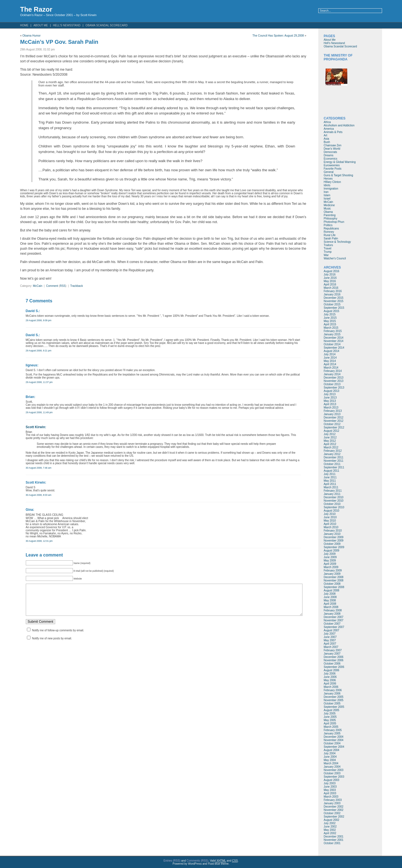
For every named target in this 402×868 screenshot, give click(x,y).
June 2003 (330, 787)
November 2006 (334, 660)
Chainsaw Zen (333, 145)
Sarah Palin (331, 238)
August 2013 (332, 391)
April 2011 (330, 484)
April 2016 (330, 284)
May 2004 (330, 760)
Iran (326, 192)
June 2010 (330, 517)
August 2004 (332, 750)
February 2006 (333, 690)
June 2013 (330, 398)
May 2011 (330, 481)
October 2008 (332, 584)
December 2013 (334, 378)
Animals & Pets (333, 132)
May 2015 (330, 321)
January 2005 (332, 733)
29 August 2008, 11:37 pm (39, 382)
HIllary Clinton (332, 182)
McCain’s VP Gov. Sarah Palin (59, 42)
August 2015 (332, 311)
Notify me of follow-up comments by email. (58, 636)
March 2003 (331, 797)
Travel (328, 248)
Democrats (330, 152)
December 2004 (334, 737)
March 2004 (331, 763)
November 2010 (334, 501)
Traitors (329, 245)
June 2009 (330, 557)
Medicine (329, 205)
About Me (41, 25)
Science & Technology (337, 242)
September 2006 (334, 667)
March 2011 (331, 487)
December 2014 (334, 338)
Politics (328, 225)
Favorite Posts (333, 169)
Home (24, 25)
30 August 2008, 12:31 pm (39, 541)
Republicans (331, 229)
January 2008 (332, 614)
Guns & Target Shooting (339, 175)
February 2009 (333, 570)
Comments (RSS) (197, 861)
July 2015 (330, 314)
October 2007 (332, 624)
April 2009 (330, 564)
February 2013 (333, 411)
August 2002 (332, 820)
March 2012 (331, 447)
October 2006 (332, 664)
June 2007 (330, 637)
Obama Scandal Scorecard (106, 25)
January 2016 (332, 294)
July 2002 (330, 823)
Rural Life (330, 235)
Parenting (330, 215)
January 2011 (332, 494)
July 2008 (330, 594)
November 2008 (334, 580)
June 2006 (330, 677)
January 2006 (332, 694)
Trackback (77, 286)
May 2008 (330, 600)
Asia (326, 139)
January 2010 (332, 534)
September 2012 (334, 427)
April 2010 (330, 524)
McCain (38, 286)
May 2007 (330, 640)
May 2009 (330, 561)
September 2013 (334, 388)
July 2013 (330, 394)
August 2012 (332, 431)
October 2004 (332, 743)
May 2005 (330, 720)
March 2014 (331, 368)
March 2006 (331, 687)
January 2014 (332, 374)
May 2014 (330, 361)
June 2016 (330, 278)
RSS (63, 286)
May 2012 (330, 441)
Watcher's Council (335, 258)
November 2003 (334, 770)
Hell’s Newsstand (67, 25)
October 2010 (332, 504)
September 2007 (334, 627)
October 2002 (332, 813)
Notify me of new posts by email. (52, 644)
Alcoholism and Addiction (339, 125)
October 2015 (332, 304)
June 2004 (330, 757)
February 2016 (333, 291)
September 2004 (334, 747)
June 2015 (330, 318)
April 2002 (330, 833)
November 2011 (334, 461)
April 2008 (330, 604)
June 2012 (330, 437)
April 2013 (330, 404)
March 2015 (331, 328)
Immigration (331, 189)
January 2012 (332, 454)
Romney (329, 232)
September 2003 (334, 777)
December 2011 (334, 457)
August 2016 (332, 271)
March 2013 (331, 408)
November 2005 (334, 700)
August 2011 (332, 471)
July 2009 (330, 554)
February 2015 (333, 331)
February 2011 (333, 491)
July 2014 (330, 354)
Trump (328, 252)
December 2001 (334, 837)
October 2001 (332, 843)
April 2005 (330, 723)
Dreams (329, 155)
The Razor (36, 9)
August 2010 (332, 511)
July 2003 (330, 783)
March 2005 (331, 727)
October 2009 (332, 544)
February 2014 (333, 371)
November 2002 (334, 810)
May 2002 (330, 830)
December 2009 (334, 537)
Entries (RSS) (172, 861)
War (326, 255)
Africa (327, 122)
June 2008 (330, 597)
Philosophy (331, 219)
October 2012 (332, 424)
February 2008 (333, 610)
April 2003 (330, 793)
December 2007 (334, 617)
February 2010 (333, 531)
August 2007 (332, 630)
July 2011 (330, 474)
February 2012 (333, 451)
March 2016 (331, 288)
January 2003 (332, 803)
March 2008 (331, 607)
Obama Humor (32, 36)
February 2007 (333, 650)
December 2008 (334, 577)
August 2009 (332, 551)
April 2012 (330, 444)
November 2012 (334, 421)
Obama (328, 212)
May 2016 (330, 281)
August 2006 (332, 670)
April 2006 (330, 684)
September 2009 (334, 547)
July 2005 (330, 713)
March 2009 (331, 567)
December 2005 (334, 697)
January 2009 (332, 574)
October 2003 (332, 773)
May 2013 (330, 401)
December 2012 (334, 418)
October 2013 (332, 384)
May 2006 (330, 680)
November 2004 (334, 740)
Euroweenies (332, 165)
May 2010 (330, 521)
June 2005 (330, 717)
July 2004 (330, 753)
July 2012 (330, 434)
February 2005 (333, 730)
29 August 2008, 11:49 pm (39, 412)
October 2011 (332, 464)
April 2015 (330, 324)
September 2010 (334, 507)
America (329, 129)
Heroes (328, 179)
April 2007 (330, 644)
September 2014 (334, 348)
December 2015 (334, 298)
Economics (331, 159)
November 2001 (334, 840)
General (329, 172)
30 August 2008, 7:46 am (39, 468)
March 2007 (331, 647)
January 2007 (332, 654)
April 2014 (330, 364)
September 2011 (334, 467)
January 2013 (332, 414)
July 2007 (330, 634)
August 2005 (332, 710)
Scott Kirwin (35, 427)
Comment (52, 286)
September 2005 (334, 707)
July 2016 (330, 275)
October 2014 (332, 344)
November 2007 (334, 620)
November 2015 (334, 301)
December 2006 (334, 657)
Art (326, 135)
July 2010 (330, 514)
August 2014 (332, 351)
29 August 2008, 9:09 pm (39, 320)
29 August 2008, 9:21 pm (39, 351)
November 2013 (334, 381)
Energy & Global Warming (340, 162)
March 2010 (331, 527)
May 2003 (330, 790)
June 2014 (330, 358)
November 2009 (334, 541)
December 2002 (334, 807)
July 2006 (330, 674)
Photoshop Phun (334, 222)
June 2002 (330, 827)
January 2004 (332, 767)
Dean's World (332, 149)
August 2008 (332, 590)
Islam (327, 195)
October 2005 (332, 704)
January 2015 (332, 334)
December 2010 (334, 497)
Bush (327, 142)
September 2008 (334, 587)
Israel (327, 199)
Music (327, 209)
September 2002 (334, 817)
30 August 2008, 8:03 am (39, 495)
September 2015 (334, 308)
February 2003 (333, 800)
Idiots (327, 185)
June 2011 (330, 477)
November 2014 (334, 341)
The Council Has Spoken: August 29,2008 (278, 36)
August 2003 (332, 780)
